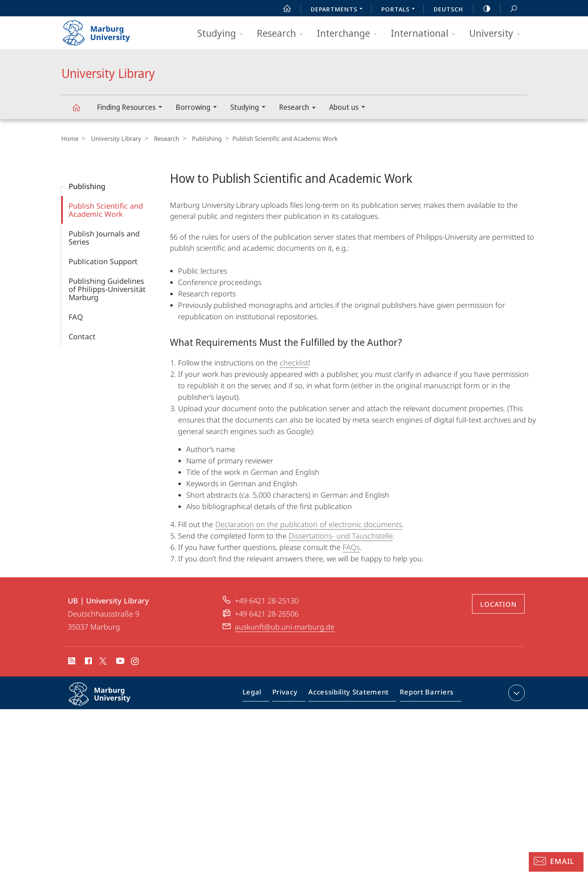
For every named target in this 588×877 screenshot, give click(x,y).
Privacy (292, 694)
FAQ (76, 317)
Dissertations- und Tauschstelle (341, 536)
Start (283, 9)
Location (498, 604)
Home (70, 138)
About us (350, 108)
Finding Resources (132, 108)
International (426, 34)
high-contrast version (482, 9)
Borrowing (199, 108)
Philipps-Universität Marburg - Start (105, 30)
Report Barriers (424, 694)
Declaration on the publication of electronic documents (308, 524)
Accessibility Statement (351, 694)
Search (509, 9)
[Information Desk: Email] (556, 862)
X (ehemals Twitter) (101, 661)
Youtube (119, 662)
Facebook (88, 662)
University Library (81, 111)
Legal (261, 694)
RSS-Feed (71, 662)
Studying (223, 34)
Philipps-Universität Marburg (108, 701)
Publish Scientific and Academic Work (106, 210)
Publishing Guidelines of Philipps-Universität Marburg (107, 289)
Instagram (135, 662)
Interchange (350, 34)
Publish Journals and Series (104, 238)
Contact (82, 336)
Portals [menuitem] (400, 10)
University (497, 34)
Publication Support (103, 261)
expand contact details (516, 693)
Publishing (201, 138)
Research (283, 34)
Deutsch (448, 9)
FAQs (351, 547)
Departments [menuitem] (339, 10)
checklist (294, 363)
